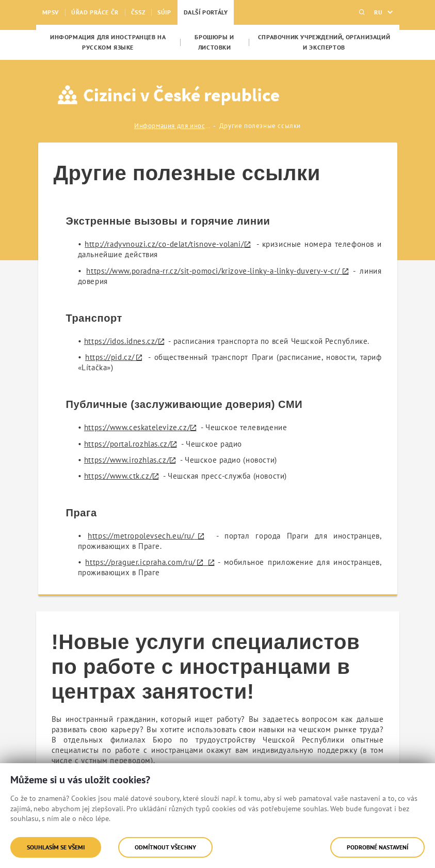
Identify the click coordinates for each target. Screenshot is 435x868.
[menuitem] (108, 42)
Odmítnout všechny (165, 847)
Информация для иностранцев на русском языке (173, 126)
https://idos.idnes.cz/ (121, 341)
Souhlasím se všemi (56, 847)
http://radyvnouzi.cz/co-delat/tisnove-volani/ (164, 244)
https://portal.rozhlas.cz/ (127, 444)
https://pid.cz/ (110, 357)
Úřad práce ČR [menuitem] (95, 12)
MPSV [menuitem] (51, 12)
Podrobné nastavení (377, 847)
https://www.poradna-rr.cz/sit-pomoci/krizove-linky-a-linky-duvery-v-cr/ (213, 271)
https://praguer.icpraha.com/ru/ (140, 562)
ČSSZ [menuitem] (138, 12)
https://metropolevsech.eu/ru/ (141, 536)
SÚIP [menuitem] (164, 12)
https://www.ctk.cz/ (118, 476)
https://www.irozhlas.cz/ (127, 460)
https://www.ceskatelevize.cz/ (137, 427)
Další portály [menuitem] (206, 12)
